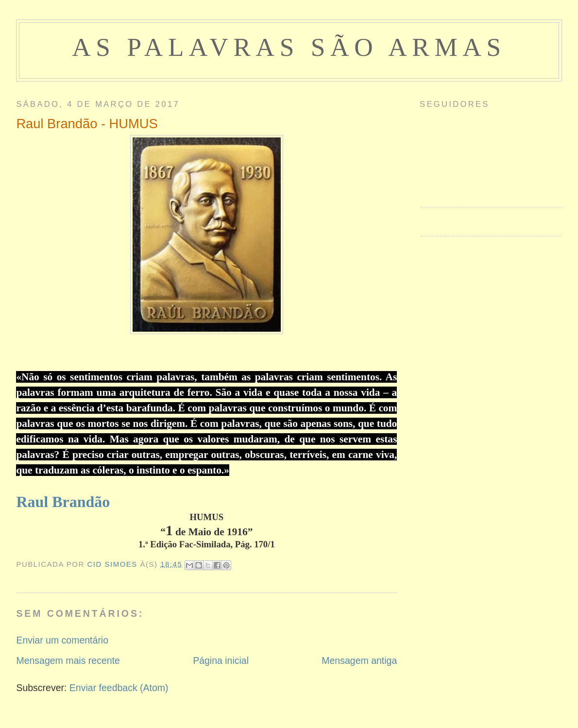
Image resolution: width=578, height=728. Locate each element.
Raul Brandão (63, 502)
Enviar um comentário (62, 640)
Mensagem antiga (359, 660)
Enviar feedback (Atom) (119, 688)
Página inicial (221, 660)
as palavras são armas (289, 47)
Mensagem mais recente (68, 660)
